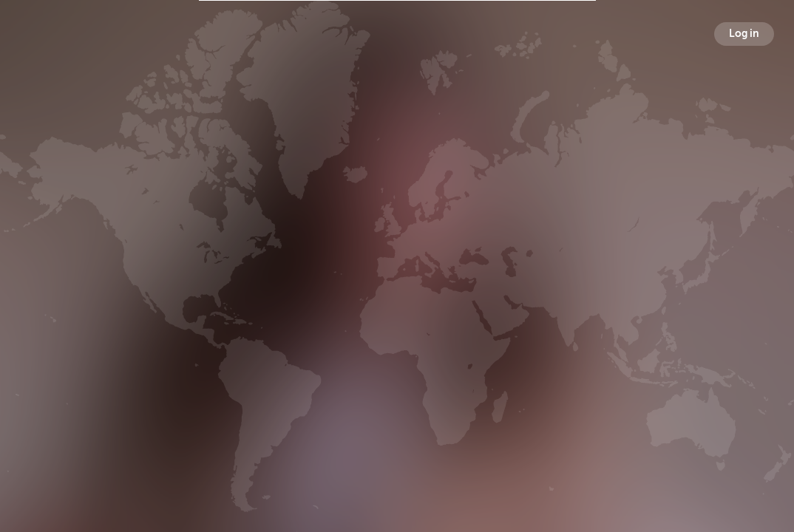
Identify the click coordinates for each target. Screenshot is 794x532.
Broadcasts (285, 291)
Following (512, 291)
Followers (400, 291)
